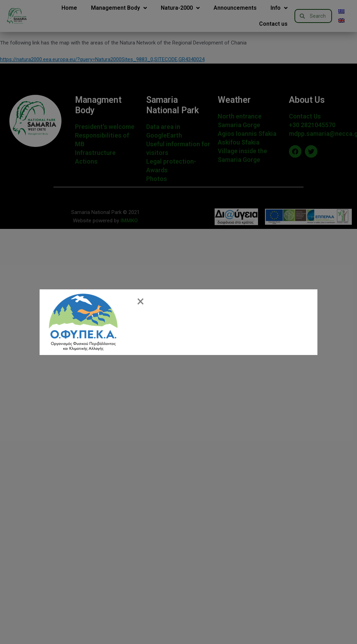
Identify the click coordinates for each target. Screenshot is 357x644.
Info (279, 8)
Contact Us (305, 116)
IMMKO (128, 221)
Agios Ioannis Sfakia (247, 134)
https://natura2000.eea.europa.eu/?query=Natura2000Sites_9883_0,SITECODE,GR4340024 (102, 59)
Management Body (119, 8)
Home (69, 8)
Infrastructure (95, 153)
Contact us (273, 24)
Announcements (235, 8)
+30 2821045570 (312, 125)
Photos (157, 179)
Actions (86, 161)
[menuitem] (341, 11)
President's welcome (105, 127)
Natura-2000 (180, 8)
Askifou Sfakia (239, 142)
